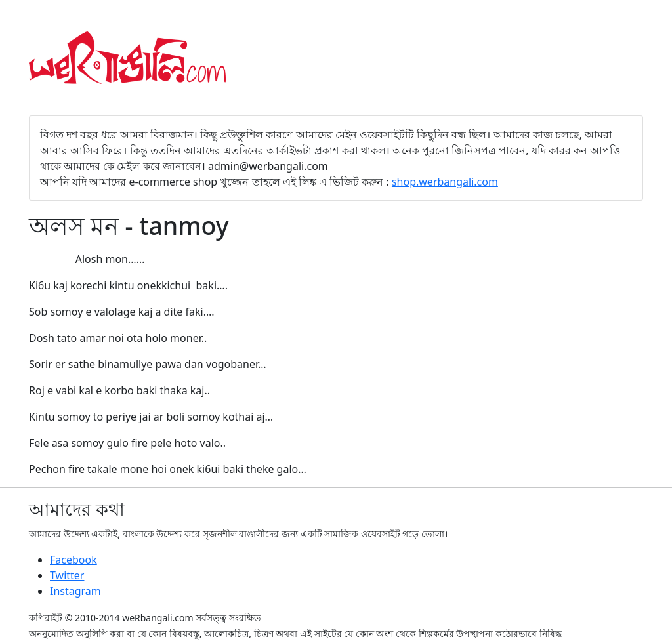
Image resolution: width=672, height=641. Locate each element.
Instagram (75, 591)
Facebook (73, 560)
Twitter (67, 575)
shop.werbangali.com (445, 182)
